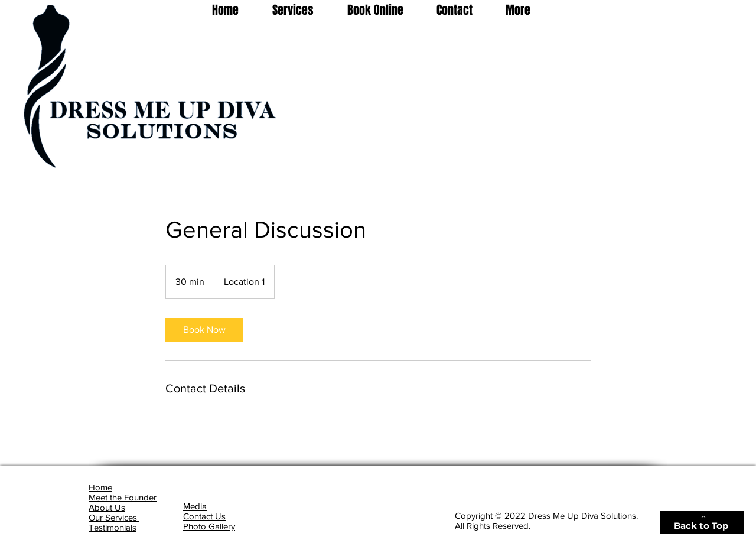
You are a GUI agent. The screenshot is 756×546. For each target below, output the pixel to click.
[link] (204, 330)
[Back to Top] (702, 522)
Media (195, 506)
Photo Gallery (209, 526)
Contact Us (204, 516)
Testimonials (113, 527)
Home (100, 487)
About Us (107, 507)
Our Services (114, 517)
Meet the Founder (123, 497)
